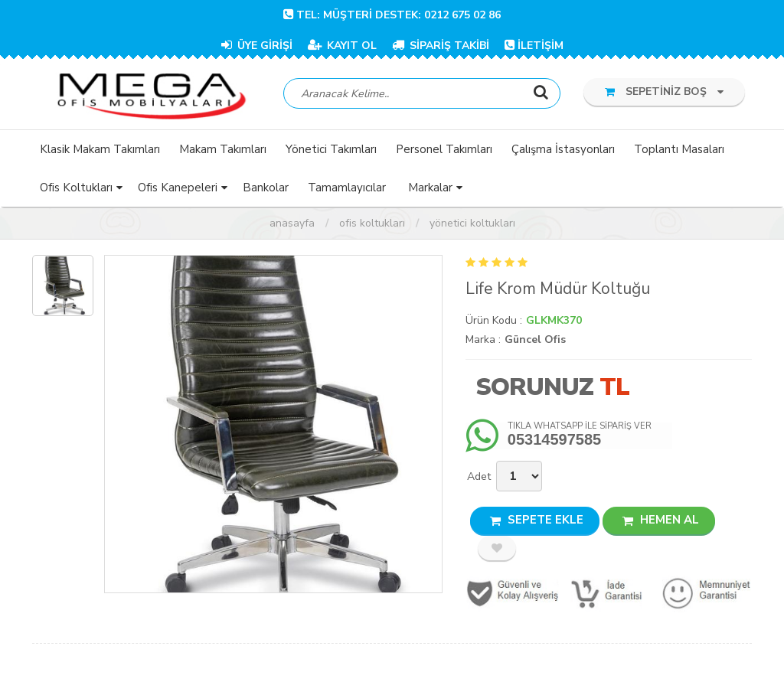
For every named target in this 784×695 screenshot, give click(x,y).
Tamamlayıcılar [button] (347, 190)
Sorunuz (534, 389)
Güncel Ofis (535, 342)
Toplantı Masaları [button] (679, 152)
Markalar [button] (430, 190)
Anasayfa (292, 225)
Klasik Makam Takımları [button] (100, 152)
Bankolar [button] (266, 190)
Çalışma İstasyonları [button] (563, 152)
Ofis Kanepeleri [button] (178, 190)
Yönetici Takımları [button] (331, 152)
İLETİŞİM (534, 46)
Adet (479, 479)
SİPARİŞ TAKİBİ (441, 46)
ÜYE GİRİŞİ (257, 46)
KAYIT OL (342, 46)
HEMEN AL (661, 522)
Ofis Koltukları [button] (76, 190)
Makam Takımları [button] (223, 152)
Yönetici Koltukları (472, 225)
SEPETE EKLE (537, 522)
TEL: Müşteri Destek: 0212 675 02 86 (392, 15)
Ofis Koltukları (372, 225)
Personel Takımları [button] (444, 152)
